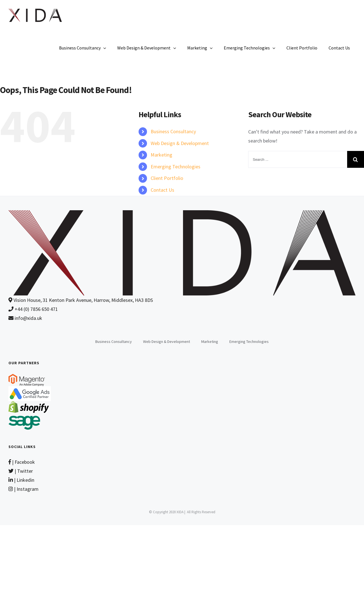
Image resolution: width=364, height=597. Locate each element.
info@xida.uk (25, 318)
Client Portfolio (167, 178)
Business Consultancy (173, 131)
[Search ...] (298, 159)
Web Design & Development (180, 143)
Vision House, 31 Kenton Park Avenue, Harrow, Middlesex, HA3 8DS (81, 300)
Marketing (161, 155)
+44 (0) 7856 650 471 (33, 309)
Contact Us (162, 190)
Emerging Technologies (176, 167)
